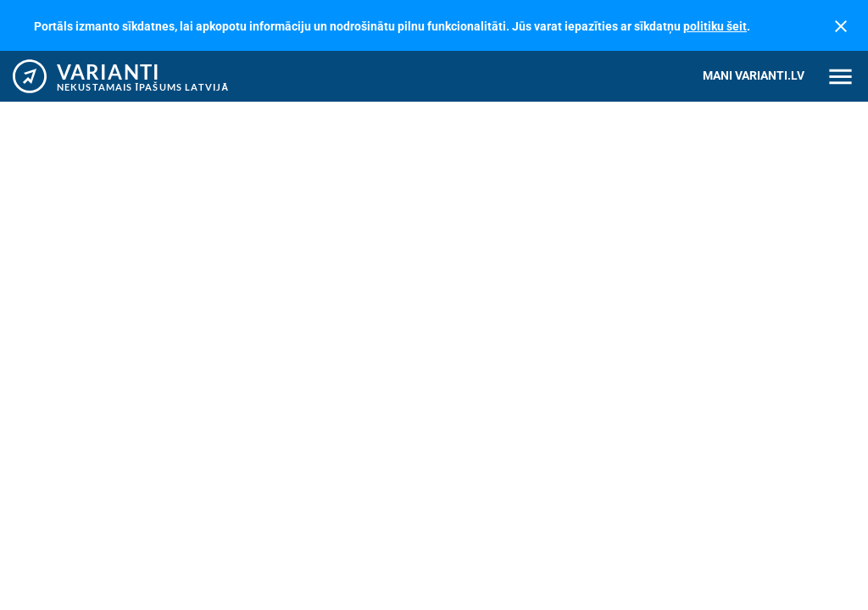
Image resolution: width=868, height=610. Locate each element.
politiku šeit (715, 26)
